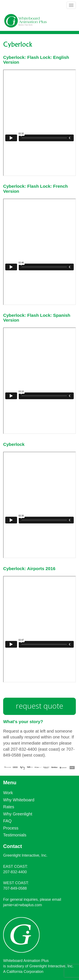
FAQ (7, 821)
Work (8, 793)
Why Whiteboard (19, 800)
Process (11, 828)
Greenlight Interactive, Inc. (25, 855)
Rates (9, 807)
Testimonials (15, 835)
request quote (39, 706)
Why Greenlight (18, 814)
